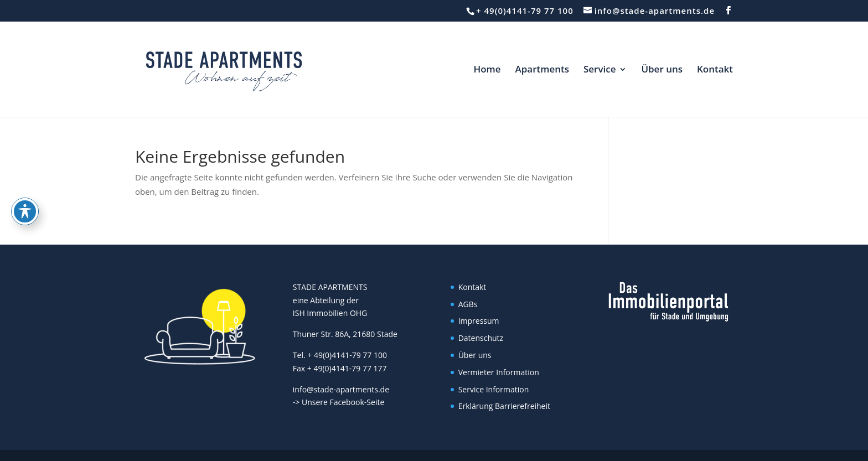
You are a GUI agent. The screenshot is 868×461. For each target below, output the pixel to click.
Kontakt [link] (715, 70)
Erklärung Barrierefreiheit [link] (504, 406)
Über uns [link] (662, 70)
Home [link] (487, 70)
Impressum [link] (479, 321)
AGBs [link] (468, 304)
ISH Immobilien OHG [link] (330, 313)
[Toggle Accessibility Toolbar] (25, 175)
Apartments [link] (542, 70)
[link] (220, 68)
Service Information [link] (494, 389)
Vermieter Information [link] (499, 372)
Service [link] (600, 70)
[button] (728, 11)
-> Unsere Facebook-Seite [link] (339, 402)
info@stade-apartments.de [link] (341, 389)
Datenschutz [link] (481, 338)
